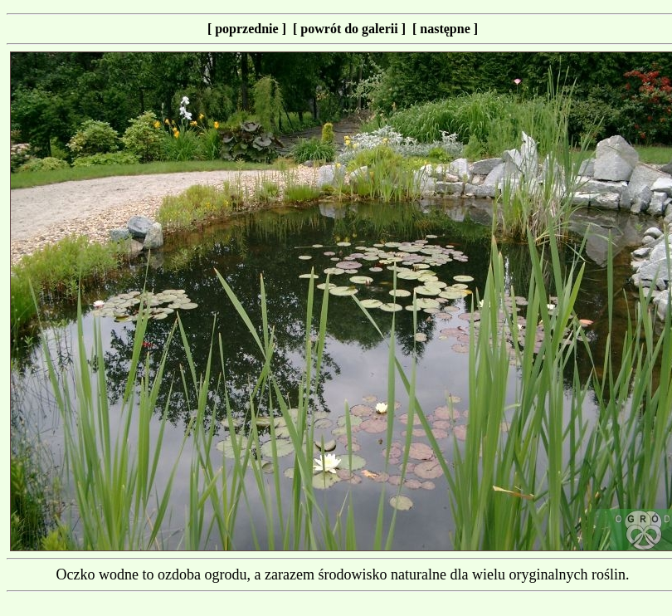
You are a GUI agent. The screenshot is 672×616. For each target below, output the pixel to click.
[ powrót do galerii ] (353, 29)
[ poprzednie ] (250, 29)
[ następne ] (445, 29)
